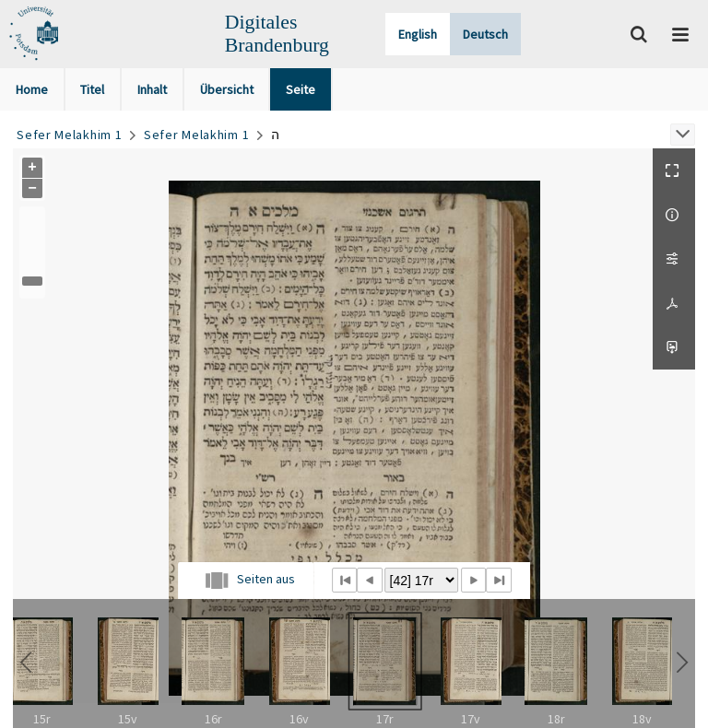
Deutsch (485, 34)
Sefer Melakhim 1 (69, 135)
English (418, 34)
